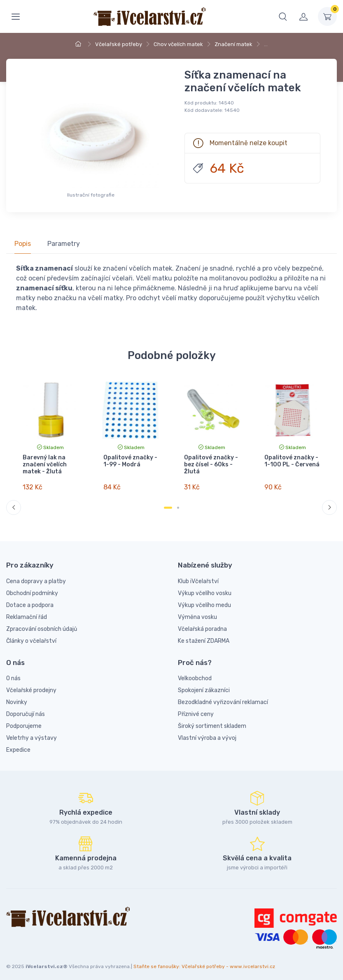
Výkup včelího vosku (205, 587)
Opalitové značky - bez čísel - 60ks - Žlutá (211, 465)
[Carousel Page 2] (178, 502)
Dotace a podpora (30, 599)
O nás (13, 672)
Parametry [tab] (64, 244)
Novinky (17, 696)
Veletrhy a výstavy (31, 732)
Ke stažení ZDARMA (204, 634)
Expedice (18, 744)
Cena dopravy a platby (36, 575)
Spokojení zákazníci (204, 684)
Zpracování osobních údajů (42, 622)
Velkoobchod (195, 672)
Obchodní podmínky (32, 587)
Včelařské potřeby (119, 44)
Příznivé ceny (196, 708)
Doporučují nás (26, 708)
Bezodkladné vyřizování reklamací (223, 696)
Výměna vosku (197, 610)
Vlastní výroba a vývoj (207, 732)
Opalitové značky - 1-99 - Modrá (130, 461)
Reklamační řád (27, 610)
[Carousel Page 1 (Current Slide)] (168, 502)
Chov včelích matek (178, 44)
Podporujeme (24, 720)
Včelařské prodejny (31, 684)
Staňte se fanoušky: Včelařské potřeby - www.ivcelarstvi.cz (204, 960)
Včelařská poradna (202, 622)
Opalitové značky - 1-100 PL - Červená (292, 461)
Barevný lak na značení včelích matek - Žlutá (45, 465)
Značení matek (233, 44)
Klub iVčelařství (198, 575)
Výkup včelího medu (204, 599)
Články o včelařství (31, 634)
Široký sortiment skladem (212, 720)
